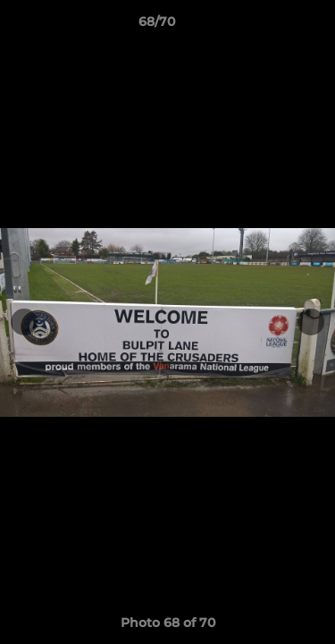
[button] (271, 26)
